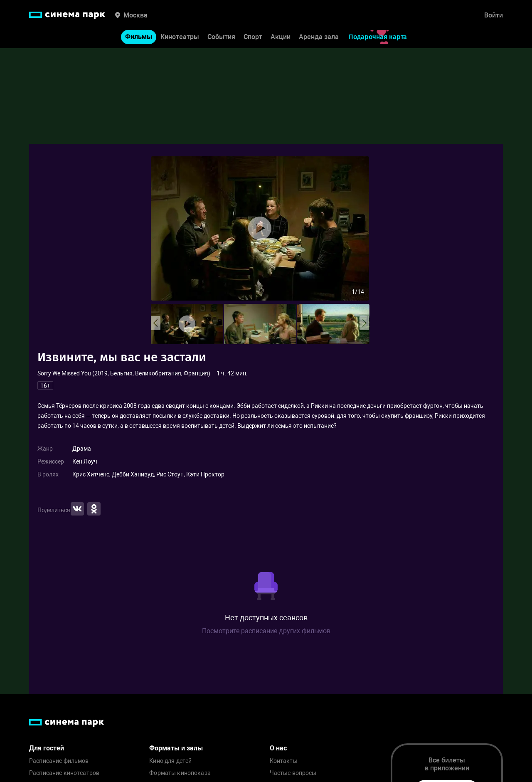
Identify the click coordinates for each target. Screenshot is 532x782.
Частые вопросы (293, 773)
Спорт (253, 37)
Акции (281, 37)
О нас (278, 748)
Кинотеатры (180, 37)
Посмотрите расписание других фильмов (266, 631)
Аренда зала (319, 37)
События (221, 37)
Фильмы (139, 37)
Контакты (284, 761)
